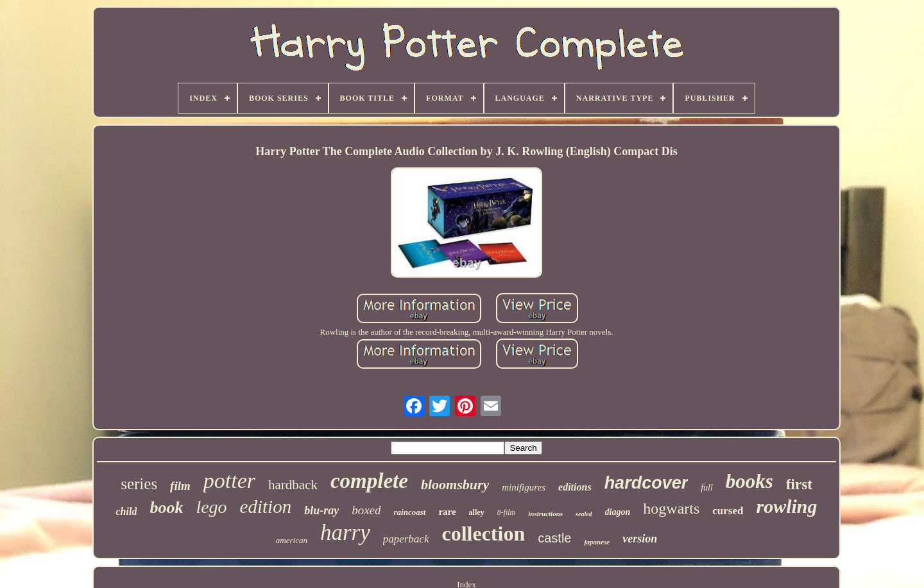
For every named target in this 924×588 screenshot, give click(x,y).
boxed (366, 510)
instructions (545, 514)
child (127, 511)
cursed (728, 511)
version (640, 539)
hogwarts (671, 508)
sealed (584, 514)
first (799, 484)
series (139, 484)
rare (447, 512)
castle (554, 538)
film (180, 486)
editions (575, 487)
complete (369, 481)
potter (229, 481)
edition (266, 507)
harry (345, 533)
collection (483, 533)
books (749, 481)
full (707, 488)
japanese (597, 542)
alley (477, 512)
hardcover (646, 483)
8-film (507, 512)
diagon (618, 512)
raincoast (410, 512)
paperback (406, 539)
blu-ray (321, 510)
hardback (293, 485)
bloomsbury (455, 484)
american (292, 540)
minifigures (524, 487)
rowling (786, 506)
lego (211, 507)
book (166, 508)
